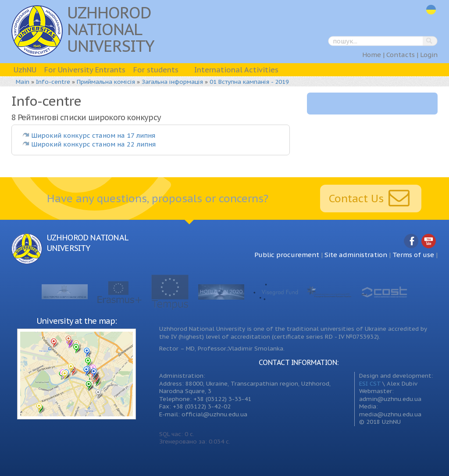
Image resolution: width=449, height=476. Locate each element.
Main (23, 82)
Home (372, 55)
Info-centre (53, 82)
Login (429, 55)
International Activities (236, 70)
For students (156, 70)
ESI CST (370, 383)
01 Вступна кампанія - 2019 (249, 82)
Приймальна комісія (106, 82)
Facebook (411, 242)
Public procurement (287, 255)
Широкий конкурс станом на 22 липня (93, 144)
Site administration (356, 255)
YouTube (429, 242)
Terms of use (413, 255)
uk (431, 10)
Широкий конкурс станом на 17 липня (93, 135)
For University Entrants (85, 70)
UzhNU (25, 70)
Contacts (401, 55)
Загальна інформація (172, 82)
